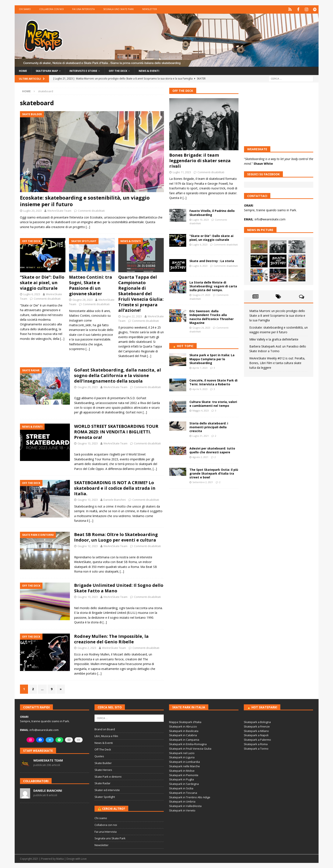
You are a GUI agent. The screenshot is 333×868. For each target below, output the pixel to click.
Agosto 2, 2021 (200, 457)
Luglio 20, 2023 (32, 210)
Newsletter (150, 9)
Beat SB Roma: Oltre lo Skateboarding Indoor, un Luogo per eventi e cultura (116, 537)
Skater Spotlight (105, 797)
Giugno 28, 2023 (83, 299)
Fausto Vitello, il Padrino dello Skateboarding (212, 212)
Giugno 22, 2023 (132, 316)
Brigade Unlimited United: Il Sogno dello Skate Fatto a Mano (119, 588)
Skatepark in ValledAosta (185, 806)
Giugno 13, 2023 (88, 443)
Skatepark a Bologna (257, 722)
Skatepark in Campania (184, 739)
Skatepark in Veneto (182, 810)
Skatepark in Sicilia (181, 788)
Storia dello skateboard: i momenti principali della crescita (209, 427)
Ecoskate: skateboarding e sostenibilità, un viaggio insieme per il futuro (85, 200)
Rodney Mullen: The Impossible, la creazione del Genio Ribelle (111, 639)
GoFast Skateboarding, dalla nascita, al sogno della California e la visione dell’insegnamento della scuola (118, 375)
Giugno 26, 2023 (201, 327)
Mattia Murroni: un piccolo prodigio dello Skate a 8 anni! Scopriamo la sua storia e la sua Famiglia (277, 315)
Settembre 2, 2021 (203, 482)
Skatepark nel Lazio (182, 753)
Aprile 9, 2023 (200, 389)
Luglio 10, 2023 (201, 219)
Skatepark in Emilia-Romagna (188, 744)
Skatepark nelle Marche (184, 766)
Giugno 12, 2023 (88, 546)
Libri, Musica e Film (106, 736)
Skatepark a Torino (256, 748)
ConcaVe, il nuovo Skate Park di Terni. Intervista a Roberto (213, 382)
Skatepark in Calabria (183, 735)
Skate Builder (103, 763)
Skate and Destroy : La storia (212, 260)
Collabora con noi (52, 9)
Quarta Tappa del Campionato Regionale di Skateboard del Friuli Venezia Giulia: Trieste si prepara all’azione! (141, 293)
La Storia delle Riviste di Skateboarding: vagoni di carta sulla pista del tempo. (213, 286)
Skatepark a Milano (256, 730)
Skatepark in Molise (182, 770)
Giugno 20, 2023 (88, 387)
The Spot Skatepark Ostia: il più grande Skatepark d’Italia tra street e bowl (214, 473)
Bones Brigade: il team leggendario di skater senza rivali (200, 160)
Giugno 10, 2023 (88, 597)
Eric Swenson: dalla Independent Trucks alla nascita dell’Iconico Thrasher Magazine (212, 317)
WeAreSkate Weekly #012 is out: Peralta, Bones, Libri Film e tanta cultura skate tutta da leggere (277, 363)
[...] (185, 198)
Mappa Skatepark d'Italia (185, 722)
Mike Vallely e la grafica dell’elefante (274, 339)
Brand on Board (105, 729)
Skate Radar (102, 783)
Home (23, 70)
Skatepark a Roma (256, 744)
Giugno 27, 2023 (201, 295)
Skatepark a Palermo (257, 739)
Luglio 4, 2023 (200, 265)
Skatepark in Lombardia (184, 762)
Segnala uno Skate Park (119, 9)
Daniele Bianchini (115, 499)
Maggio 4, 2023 (201, 410)
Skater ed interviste (107, 790)
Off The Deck (183, 90)
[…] (88, 226)
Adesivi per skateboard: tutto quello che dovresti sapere (212, 450)
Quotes (99, 756)
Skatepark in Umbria (182, 801)
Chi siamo (25, 9)
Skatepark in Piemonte (184, 775)
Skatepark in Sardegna (184, 784)
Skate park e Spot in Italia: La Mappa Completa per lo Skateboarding (212, 359)
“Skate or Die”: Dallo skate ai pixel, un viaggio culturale (42, 282)
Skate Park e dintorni (108, 776)
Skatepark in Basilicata (184, 730)
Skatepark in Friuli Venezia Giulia (190, 748)
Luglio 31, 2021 (201, 436)
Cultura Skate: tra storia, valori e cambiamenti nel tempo (213, 403)
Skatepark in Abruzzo (183, 726)
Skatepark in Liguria (182, 757)
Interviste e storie (89, 70)
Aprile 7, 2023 (200, 368)
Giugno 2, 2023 (87, 647)
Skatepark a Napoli (256, 735)
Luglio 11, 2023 (182, 172)
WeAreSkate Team (59, 210)
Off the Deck (126, 70)
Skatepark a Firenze (257, 726)
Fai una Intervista (83, 9)
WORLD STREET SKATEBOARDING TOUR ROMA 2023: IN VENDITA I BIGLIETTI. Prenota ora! (116, 431)
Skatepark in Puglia (181, 779)
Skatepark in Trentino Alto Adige (190, 797)
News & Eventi (160, 70)
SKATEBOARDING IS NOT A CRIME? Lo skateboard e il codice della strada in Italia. (115, 488)
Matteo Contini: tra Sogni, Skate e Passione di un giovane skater (91, 285)
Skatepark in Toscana (183, 792)
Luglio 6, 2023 (32, 294)
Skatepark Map (49, 70)
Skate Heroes (103, 769)
